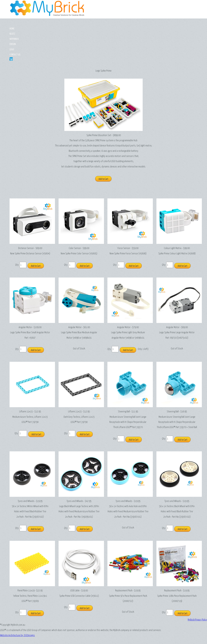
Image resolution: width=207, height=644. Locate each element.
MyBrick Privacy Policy (197, 606)
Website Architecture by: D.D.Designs (103, 629)
